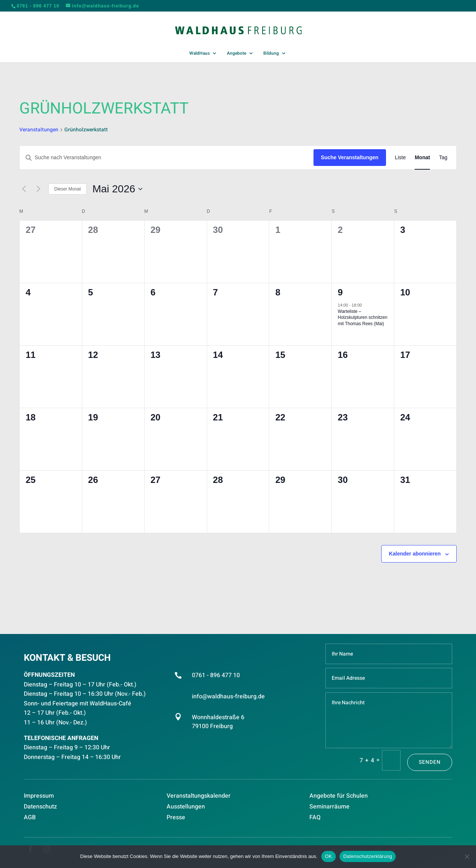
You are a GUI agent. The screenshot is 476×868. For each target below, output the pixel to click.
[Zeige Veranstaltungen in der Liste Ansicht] (401, 158)
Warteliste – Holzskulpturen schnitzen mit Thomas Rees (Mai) (362, 318)
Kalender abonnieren (415, 554)
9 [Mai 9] (340, 292)
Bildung (271, 54)
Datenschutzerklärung (368, 856)
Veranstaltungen (39, 130)
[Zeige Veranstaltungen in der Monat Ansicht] (422, 158)
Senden (430, 762)
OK (329, 856)
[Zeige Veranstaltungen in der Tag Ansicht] (443, 158)
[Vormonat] (24, 189)
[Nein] (467, 856)
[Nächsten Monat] (38, 189)
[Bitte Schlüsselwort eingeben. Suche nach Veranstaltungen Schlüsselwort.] (167, 158)
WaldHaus (200, 54)
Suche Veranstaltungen (350, 157)
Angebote (237, 54)
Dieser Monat (67, 189)
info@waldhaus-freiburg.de (228, 696)
